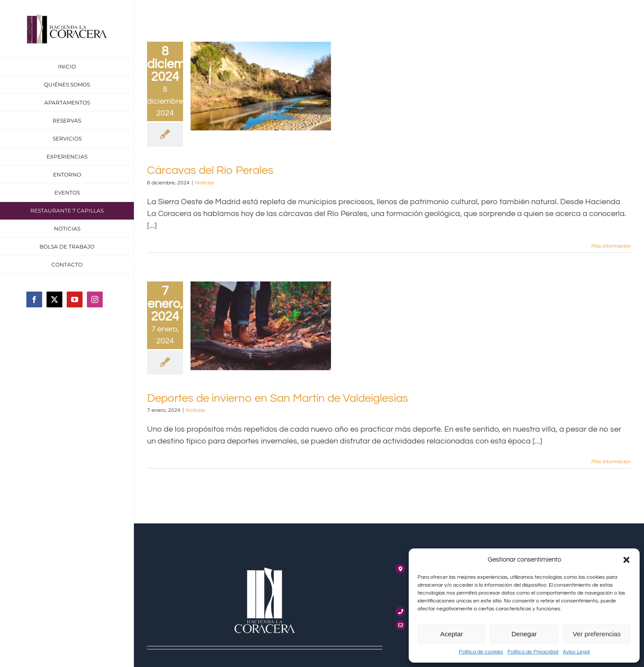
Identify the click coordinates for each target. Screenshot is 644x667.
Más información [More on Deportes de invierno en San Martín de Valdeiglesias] (611, 462)
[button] (626, 560)
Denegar (524, 634)
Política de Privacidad (533, 652)
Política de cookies (481, 652)
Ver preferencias (597, 634)
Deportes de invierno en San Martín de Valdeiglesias (278, 398)
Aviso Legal (576, 652)
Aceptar (452, 634)
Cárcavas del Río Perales (210, 170)
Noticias (205, 183)
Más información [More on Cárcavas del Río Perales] (611, 246)
